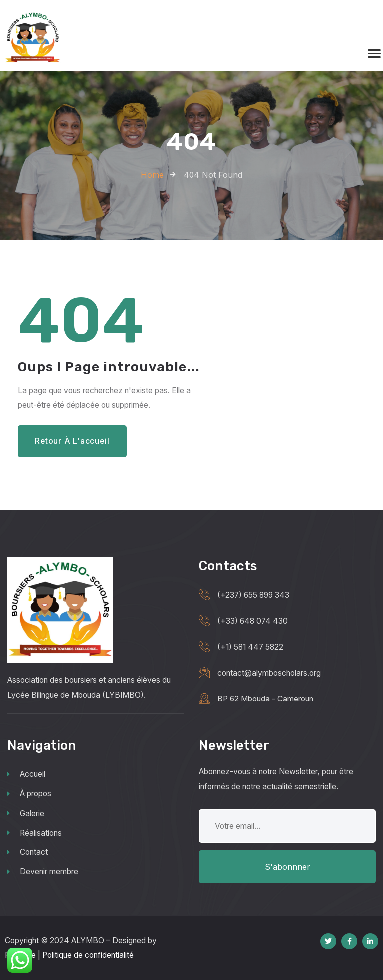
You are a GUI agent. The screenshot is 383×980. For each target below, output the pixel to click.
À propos (29, 793)
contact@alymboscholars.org (269, 673)
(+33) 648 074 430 (253, 621)
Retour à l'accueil (72, 441)
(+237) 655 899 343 (253, 595)
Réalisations (35, 833)
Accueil (26, 774)
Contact (28, 852)
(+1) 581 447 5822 (250, 647)
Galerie (26, 813)
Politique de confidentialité (88, 955)
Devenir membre (43, 872)
